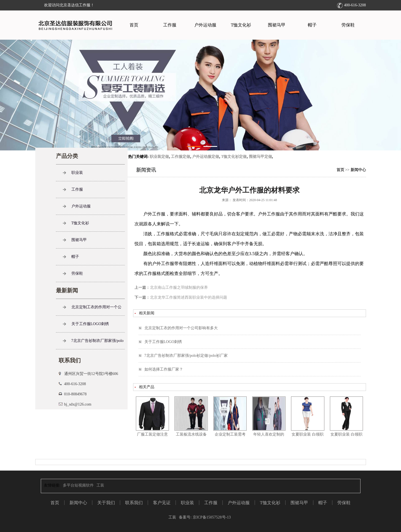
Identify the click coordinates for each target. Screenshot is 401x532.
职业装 (77, 173)
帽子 (312, 25)
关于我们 (106, 503)
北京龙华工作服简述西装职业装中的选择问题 (189, 297)
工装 (100, 485)
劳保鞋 (348, 25)
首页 (134, 25)
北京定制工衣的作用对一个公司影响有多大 (181, 328)
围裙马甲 (277, 25)
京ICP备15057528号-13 (211, 517)
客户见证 (162, 503)
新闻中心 (358, 170)
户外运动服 (205, 25)
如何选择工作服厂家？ (164, 369)
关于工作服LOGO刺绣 (163, 342)
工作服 (170, 25)
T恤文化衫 (241, 25)
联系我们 (134, 503)
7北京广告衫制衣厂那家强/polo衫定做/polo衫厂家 (186, 356)
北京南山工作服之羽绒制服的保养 (179, 287)
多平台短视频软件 (78, 485)
